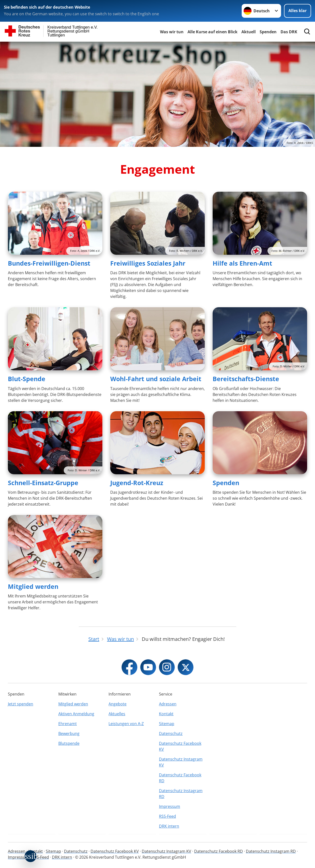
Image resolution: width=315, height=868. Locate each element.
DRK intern (169, 826)
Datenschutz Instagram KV (181, 762)
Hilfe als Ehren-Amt (242, 263)
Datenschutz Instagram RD (181, 794)
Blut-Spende (27, 379)
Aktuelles (117, 714)
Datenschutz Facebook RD (180, 778)
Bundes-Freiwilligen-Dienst (49, 263)
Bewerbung (69, 733)
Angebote (118, 704)
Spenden (268, 32)
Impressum (170, 806)
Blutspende (69, 743)
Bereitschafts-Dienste (246, 379)
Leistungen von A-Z (126, 724)
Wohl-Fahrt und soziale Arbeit (156, 379)
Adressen (168, 704)
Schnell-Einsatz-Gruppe (43, 483)
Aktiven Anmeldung (76, 714)
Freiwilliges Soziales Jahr (148, 263)
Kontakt (166, 714)
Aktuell (249, 32)
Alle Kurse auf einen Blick (213, 32)
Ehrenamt (68, 724)
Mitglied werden (33, 586)
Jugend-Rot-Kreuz (137, 483)
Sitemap (167, 724)
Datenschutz (171, 733)
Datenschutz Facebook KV (180, 746)
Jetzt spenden (21, 704)
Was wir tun (172, 32)
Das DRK (289, 32)
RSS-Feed (167, 816)
